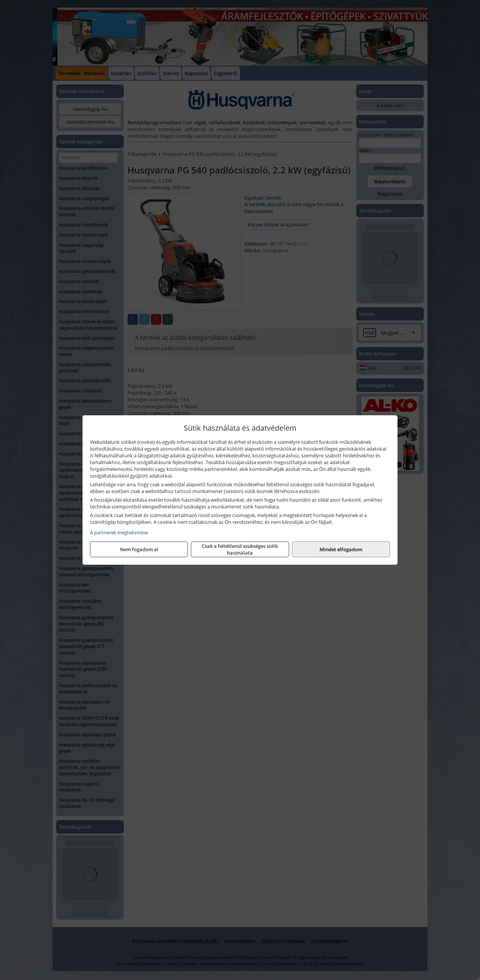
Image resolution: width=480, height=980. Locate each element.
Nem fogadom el (139, 549)
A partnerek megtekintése (119, 532)
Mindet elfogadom (341, 549)
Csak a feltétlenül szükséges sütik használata (240, 549)
